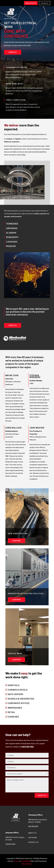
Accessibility (26, 861)
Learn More (16, 541)
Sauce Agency (27, 864)
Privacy (16, 861)
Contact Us (13, 52)
